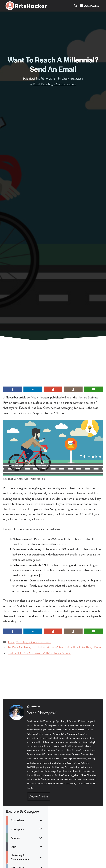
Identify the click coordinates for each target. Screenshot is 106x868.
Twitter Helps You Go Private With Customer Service (39, 653)
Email (36, 84)
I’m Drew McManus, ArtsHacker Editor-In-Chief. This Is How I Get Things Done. (55, 647)
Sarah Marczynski (73, 79)
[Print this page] (53, 389)
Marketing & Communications (59, 84)
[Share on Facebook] (13, 389)
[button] (76, 6)
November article (16, 397)
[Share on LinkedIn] (33, 389)
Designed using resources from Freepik (24, 479)
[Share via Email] (93, 389)
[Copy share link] (73, 389)
